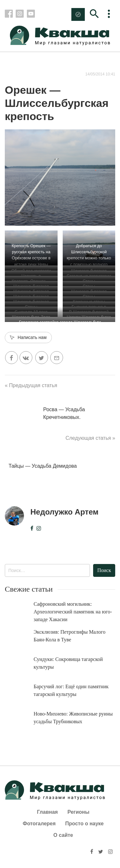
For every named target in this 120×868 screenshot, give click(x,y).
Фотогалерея (39, 824)
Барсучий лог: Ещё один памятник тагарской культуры (71, 690)
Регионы (79, 812)
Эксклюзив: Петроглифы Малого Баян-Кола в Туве (70, 636)
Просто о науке (84, 824)
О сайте (63, 835)
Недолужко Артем (64, 512)
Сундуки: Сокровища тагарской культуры (68, 663)
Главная (48, 812)
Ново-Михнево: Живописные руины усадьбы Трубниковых (73, 718)
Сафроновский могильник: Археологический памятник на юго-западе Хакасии (73, 612)
